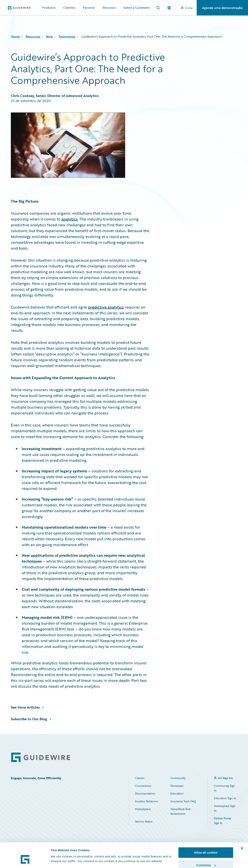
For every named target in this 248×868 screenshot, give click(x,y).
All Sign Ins (225, 778)
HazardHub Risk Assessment (181, 811)
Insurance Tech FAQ (183, 801)
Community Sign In (224, 788)
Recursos (109, 8)
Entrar (187, 8)
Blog (49, 36)
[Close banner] (242, 828)
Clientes (69, 8)
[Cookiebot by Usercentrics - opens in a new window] (25, 860)
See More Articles (25, 707)
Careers (140, 778)
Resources (33, 36)
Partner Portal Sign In (223, 821)
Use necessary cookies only (206, 858)
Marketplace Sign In (225, 808)
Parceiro (89, 8)
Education (177, 793)
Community (178, 778)
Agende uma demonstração (222, 8)
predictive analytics (106, 307)
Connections (143, 786)
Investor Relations (146, 801)
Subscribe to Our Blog (29, 719)
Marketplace (143, 809)
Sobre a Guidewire (137, 8)
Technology (67, 36)
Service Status (144, 821)
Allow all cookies (206, 832)
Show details (60, 851)
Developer (177, 786)
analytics (70, 219)
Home (15, 36)
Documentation (145, 793)
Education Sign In (225, 798)
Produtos (49, 8)
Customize (206, 845)
